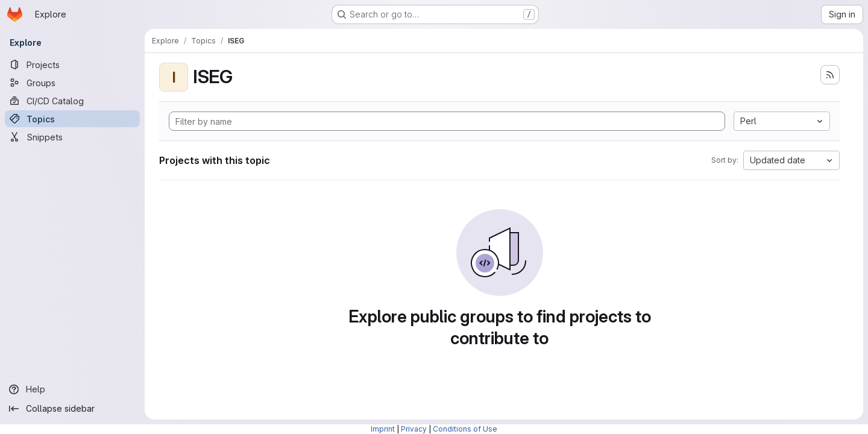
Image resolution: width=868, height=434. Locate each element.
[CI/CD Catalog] (72, 101)
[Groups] (72, 83)
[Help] (72, 389)
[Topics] (72, 119)
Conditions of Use (465, 429)
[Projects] (72, 64)
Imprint (383, 429)
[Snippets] (72, 137)
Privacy (414, 429)
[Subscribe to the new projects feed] (830, 75)
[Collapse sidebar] (72, 409)
